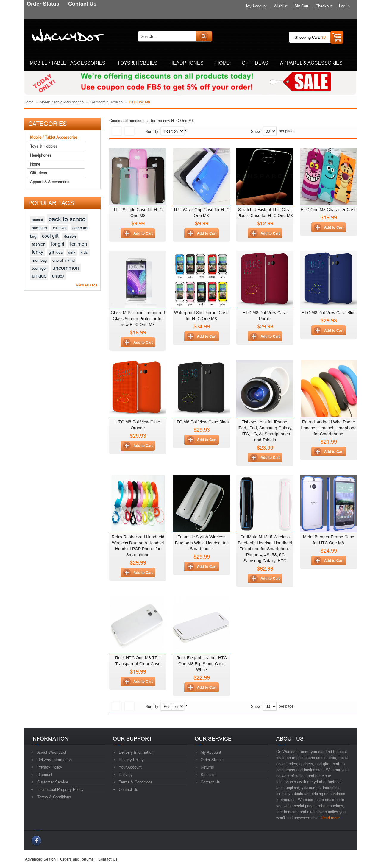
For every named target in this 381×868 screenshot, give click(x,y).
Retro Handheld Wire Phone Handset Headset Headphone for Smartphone (329, 428)
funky (38, 252)
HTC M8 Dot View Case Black (202, 422)
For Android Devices (106, 102)
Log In (344, 6)
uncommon (66, 268)
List (129, 131)
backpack (40, 228)
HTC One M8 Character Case (329, 210)
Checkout (324, 6)
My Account (256, 6)
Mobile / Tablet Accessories (62, 102)
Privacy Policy (50, 767)
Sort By (152, 131)
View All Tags (87, 285)
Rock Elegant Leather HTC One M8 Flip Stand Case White (202, 664)
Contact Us (128, 789)
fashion (39, 244)
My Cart (302, 6)
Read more (330, 818)
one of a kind (64, 260)
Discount (45, 775)
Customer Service (53, 782)
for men (78, 244)
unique (39, 276)
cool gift (50, 236)
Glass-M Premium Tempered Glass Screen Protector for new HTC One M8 (138, 319)
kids (84, 252)
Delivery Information (54, 760)
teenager (39, 268)
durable (70, 236)
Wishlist (281, 6)
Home (29, 102)
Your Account (130, 767)
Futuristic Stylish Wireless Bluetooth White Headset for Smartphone (202, 543)
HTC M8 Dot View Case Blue (329, 313)
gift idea (56, 252)
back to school (68, 219)
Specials (208, 775)
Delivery (126, 775)
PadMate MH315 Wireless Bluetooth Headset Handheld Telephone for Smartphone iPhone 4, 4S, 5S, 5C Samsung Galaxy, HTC (265, 549)
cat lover (60, 228)
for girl (58, 244)
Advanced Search (40, 859)
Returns (207, 767)
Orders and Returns (77, 859)
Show (256, 131)
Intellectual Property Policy (60, 789)
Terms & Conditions (54, 797)
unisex (58, 276)
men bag (39, 260)
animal (37, 220)
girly (72, 252)
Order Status (212, 760)
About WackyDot (52, 752)
